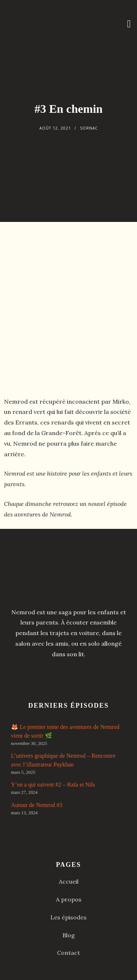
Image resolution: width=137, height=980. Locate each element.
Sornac (89, 128)
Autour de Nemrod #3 (37, 805)
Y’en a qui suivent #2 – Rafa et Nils (53, 785)
